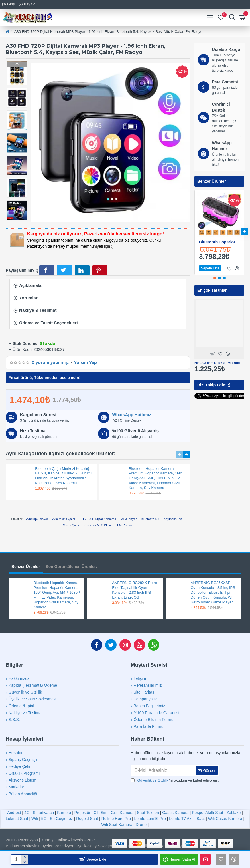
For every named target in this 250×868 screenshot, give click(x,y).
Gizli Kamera (122, 813)
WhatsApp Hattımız (132, 415)
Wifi (35, 819)
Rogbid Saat (87, 819)
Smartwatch (43, 813)
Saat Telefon (148, 813)
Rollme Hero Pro (116, 819)
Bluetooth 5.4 (150, 519)
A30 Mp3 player (37, 519)
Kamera (64, 813)
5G (44, 819)
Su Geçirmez (61, 819)
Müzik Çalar (71, 525)
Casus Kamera (175, 813)
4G (27, 813)
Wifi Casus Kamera (225, 819)
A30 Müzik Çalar (64, 519)
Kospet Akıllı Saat (208, 813)
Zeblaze (233, 813)
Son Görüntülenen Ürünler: (71, 567)
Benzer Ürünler (26, 567)
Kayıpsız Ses (173, 519)
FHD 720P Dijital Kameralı (98, 519)
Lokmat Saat (17, 819)
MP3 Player (128, 519)
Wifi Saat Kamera (117, 825)
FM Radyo (124, 525)
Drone (141, 825)
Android (14, 813)
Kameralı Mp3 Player (98, 525)
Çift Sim (100, 813)
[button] (17, 219)
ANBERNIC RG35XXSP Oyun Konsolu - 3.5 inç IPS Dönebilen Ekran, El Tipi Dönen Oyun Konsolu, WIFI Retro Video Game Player (213, 592)
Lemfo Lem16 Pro (150, 819)
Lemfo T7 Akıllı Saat (187, 819)
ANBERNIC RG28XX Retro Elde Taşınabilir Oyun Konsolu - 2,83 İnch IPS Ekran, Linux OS (135, 590)
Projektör (82, 813)
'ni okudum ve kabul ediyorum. (175, 780)
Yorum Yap (85, 362)
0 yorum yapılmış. (50, 362)
